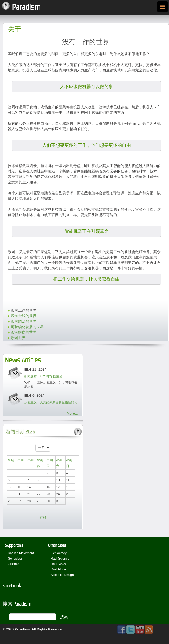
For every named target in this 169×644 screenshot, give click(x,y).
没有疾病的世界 (24, 332)
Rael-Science (60, 559)
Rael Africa (58, 569)
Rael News (58, 564)
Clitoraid (14, 564)
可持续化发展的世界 (27, 327)
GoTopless (15, 559)
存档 (43, 518)
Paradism (22, 629)
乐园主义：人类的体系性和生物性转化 (51, 402)
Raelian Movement (21, 553)
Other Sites (57, 545)
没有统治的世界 (24, 321)
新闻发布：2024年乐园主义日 (45, 376)
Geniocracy (59, 553)
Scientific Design (62, 575)
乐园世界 (18, 338)
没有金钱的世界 (24, 316)
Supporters (14, 545)
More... (72, 413)
